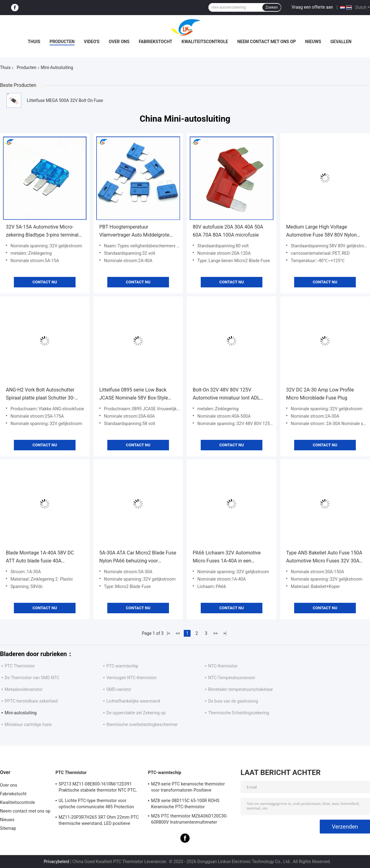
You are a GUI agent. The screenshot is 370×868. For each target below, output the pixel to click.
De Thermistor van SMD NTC (32, 678)
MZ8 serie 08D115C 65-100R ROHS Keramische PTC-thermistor (185, 804)
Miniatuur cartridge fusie (28, 724)
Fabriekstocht (156, 42)
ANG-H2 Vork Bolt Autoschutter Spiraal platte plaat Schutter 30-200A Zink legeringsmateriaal (40, 394)
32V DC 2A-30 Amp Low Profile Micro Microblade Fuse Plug (320, 394)
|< (169, 633)
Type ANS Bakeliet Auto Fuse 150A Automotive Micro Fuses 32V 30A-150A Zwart (324, 557)
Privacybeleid (57, 862)
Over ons (119, 42)
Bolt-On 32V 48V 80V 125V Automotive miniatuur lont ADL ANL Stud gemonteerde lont (226, 394)
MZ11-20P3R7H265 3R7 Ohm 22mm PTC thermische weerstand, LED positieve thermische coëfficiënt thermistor (99, 821)
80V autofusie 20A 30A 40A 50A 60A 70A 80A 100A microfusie (228, 231)
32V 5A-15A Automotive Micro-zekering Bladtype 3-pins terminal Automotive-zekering (42, 231)
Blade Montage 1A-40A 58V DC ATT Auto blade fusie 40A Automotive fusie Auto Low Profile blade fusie (43, 557)
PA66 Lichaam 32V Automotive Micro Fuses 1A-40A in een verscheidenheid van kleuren (227, 557)
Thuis (34, 42)
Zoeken (272, 7)
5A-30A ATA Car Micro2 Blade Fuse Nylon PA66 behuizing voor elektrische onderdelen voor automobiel (138, 557)
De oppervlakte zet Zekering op (136, 713)
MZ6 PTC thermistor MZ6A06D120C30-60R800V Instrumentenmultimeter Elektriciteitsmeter (189, 820)
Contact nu (45, 282)
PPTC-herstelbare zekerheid (31, 701)
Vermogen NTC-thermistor (132, 678)
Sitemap (8, 828)
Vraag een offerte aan (312, 7)
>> (215, 633)
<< (178, 633)
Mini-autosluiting (21, 713)
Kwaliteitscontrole (205, 42)
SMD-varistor (119, 689)
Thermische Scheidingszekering (239, 713)
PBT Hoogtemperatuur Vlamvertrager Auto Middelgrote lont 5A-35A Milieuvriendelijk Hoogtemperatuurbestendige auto (136, 231)
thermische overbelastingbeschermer (142, 724)
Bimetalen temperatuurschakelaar (240, 689)
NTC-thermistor (223, 666)
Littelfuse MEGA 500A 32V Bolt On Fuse (65, 100)
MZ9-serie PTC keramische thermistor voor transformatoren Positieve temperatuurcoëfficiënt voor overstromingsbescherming (188, 788)
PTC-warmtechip (122, 666)
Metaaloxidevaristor (24, 689)
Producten (62, 42)
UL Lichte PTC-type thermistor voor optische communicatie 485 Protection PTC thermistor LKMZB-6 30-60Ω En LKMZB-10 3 (96, 805)
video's (92, 42)
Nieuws (313, 42)
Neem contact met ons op (266, 42)
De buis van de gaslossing (233, 701)
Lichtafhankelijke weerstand (133, 701)
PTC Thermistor (20, 666)
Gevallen (341, 42)
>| (225, 633)
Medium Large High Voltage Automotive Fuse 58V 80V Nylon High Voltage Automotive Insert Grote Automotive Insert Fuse (321, 231)
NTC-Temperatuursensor (232, 678)
